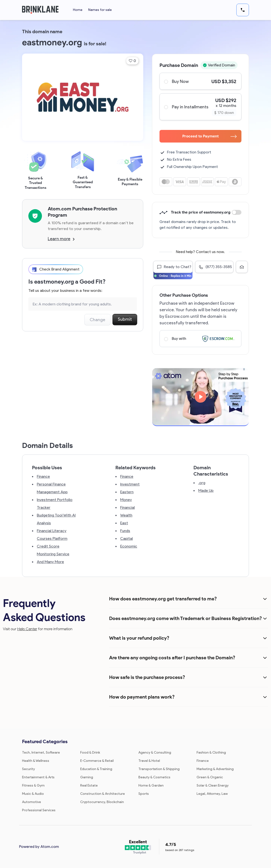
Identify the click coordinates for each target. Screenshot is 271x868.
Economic (129, 546)
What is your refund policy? (139, 638)
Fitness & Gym (33, 785)
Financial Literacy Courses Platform (52, 535)
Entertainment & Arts (38, 777)
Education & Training (96, 769)
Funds (125, 531)
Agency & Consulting (155, 753)
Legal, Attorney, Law (212, 794)
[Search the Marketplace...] (83, 304)
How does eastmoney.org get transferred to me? (163, 599)
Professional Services (39, 810)
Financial (128, 507)
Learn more (61, 239)
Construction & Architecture (103, 794)
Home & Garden (151, 785)
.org (202, 483)
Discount (237, 212)
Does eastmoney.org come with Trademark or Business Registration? (185, 618)
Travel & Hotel (149, 761)
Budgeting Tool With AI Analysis (56, 519)
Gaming (87, 777)
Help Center (27, 629)
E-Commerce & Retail (97, 761)
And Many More (50, 562)
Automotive (32, 802)
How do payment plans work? (142, 697)
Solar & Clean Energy (213, 785)
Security (28, 769)
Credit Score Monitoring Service (53, 550)
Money (126, 500)
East (124, 523)
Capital (127, 538)
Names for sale (100, 10)
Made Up (206, 490)
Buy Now (200, 81)
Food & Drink (90, 753)
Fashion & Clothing (211, 753)
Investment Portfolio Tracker (55, 504)
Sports (144, 794)
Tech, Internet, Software (41, 753)
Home (78, 10)
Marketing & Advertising (215, 769)
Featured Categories (45, 741)
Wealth (126, 515)
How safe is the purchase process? (147, 677)
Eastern (127, 492)
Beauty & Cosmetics (154, 777)
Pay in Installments (200, 107)
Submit (125, 319)
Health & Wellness (36, 761)
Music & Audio (33, 794)
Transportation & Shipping (159, 769)
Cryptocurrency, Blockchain (102, 802)
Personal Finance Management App (52, 488)
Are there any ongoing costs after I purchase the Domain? (172, 658)
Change (97, 320)
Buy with (200, 339)
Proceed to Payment (209, 136)
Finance (43, 476)
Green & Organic (210, 777)
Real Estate (89, 785)
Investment (130, 484)
